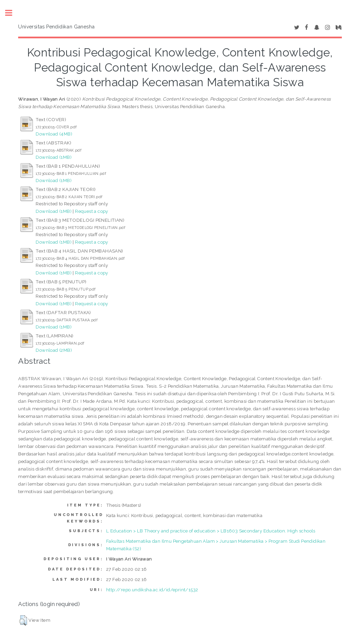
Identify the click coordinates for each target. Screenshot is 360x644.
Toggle (12, 13)
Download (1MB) (54, 157)
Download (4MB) (54, 134)
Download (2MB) (54, 350)
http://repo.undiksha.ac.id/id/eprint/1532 (152, 590)
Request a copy (92, 211)
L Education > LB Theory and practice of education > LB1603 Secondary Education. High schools (211, 531)
